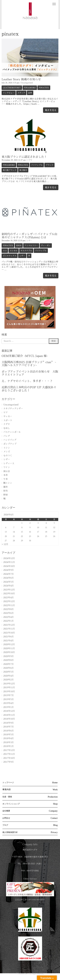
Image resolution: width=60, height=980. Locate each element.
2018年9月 (9, 723)
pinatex (44, 88)
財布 (6, 491)
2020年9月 (9, 656)
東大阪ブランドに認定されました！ (24, 157)
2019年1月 (9, 707)
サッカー (8, 416)
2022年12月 (9, 601)
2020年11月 (9, 648)
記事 (30, 93)
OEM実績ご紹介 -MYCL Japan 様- (25, 356)
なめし (7, 428)
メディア (21, 93)
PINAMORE (30, 88)
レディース (9, 463)
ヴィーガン (46, 246)
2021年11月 (9, 629)
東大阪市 (23, 170)
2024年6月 (9, 578)
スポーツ (8, 420)
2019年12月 (9, 684)
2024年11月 (9, 562)
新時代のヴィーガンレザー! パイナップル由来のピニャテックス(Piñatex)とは (29, 236)
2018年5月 (9, 735)
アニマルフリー (31, 246)
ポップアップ (10, 444)
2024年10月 (9, 566)
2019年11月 (9, 688)
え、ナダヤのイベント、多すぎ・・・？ (27, 381)
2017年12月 (9, 750)
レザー (29, 241)
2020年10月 (9, 652)
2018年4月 (9, 738)
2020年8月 (9, 660)
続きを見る (51, 110)
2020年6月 (9, 668)
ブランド (49, 165)
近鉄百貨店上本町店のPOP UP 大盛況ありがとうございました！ (29, 389)
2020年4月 (9, 676)
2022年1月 (9, 621)
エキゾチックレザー (13, 409)
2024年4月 (9, 586)
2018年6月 (9, 731)
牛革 (6, 479)
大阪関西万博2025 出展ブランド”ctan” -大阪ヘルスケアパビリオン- (29, 364)
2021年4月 (9, 641)
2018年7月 (9, 727)
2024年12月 (9, 558)
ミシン (7, 448)
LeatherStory (12, 88)
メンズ (7, 452)
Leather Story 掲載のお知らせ (21, 79)
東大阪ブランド (10, 170)
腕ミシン (8, 483)
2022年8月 (9, 609)
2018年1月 (9, 746)
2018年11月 (9, 715)
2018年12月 (9, 711)
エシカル (14, 251)
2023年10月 (9, 594)
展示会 (7, 471)
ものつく (8, 456)
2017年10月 (9, 758)
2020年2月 (9, 680)
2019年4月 (9, 703)
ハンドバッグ (10, 440)
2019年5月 (9, 699)
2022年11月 (9, 605)
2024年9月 (9, 570)
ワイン (7, 467)
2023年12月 (9, 590)
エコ (5, 251)
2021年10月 (9, 633)
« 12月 (5, 544)
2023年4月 (9, 598)
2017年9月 (9, 762)
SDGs (19, 246)
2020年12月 (9, 644)
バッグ (7, 436)
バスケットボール (12, 432)
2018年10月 (9, 719)
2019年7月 (9, 695)
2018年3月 (9, 742)
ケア (6, 413)
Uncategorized (27, 83)
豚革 (6, 487)
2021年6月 (9, 637)
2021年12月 (9, 625)
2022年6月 (9, 613)
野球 (6, 495)
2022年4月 (9, 617)
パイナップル (37, 165)
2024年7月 (9, 574)
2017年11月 (9, 754)
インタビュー (9, 93)
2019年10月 (9, 692)
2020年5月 (9, 672)
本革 (6, 475)
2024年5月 (9, 582)
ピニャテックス (10, 256)
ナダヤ (30, 160)
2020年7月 (9, 664)
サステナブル (26, 251)
